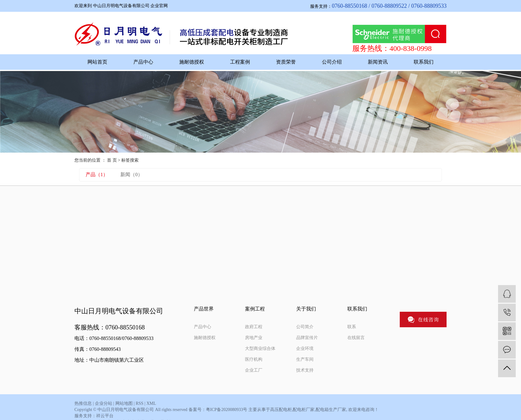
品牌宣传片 (307, 338)
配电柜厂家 (304, 410)
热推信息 (83, 403)
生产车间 (305, 359)
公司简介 (305, 327)
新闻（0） (131, 174)
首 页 (112, 160)
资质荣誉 (286, 62)
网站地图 (124, 403)
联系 (352, 327)
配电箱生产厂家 (331, 410)
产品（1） (97, 174)
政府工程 (254, 327)
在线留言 (356, 338)
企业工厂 (254, 370)
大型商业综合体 (260, 349)
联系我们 (424, 62)
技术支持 (305, 370)
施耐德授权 (192, 62)
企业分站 (104, 403)
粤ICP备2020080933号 (227, 410)
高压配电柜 (281, 410)
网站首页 (97, 62)
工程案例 (240, 62)
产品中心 (143, 62)
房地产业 (254, 338)
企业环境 (305, 349)
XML (151, 403)
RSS (139, 403)
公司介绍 (332, 62)
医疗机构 (254, 359)
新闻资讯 (378, 62)
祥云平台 (105, 416)
